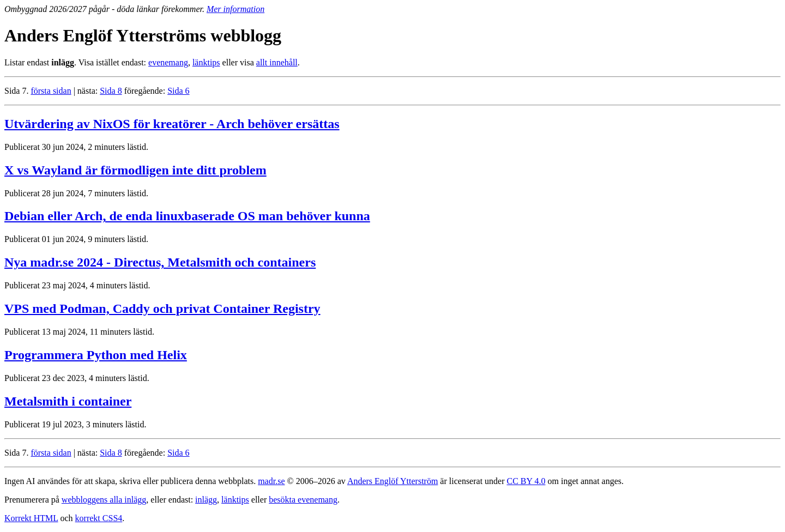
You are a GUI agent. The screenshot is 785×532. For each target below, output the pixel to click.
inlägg (206, 500)
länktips (206, 62)
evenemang (168, 62)
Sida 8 (111, 91)
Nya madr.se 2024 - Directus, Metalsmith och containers (160, 262)
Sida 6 (178, 91)
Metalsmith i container (68, 401)
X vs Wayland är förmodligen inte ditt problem (135, 170)
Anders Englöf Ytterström (392, 481)
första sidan (51, 91)
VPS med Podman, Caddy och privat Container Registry (162, 309)
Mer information (235, 9)
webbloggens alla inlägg (104, 500)
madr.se (271, 481)
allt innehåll (277, 62)
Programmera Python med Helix (96, 355)
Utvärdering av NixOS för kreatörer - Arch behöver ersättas (172, 124)
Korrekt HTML (31, 518)
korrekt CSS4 (99, 518)
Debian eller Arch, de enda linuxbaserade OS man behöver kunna (187, 216)
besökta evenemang (303, 500)
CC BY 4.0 (526, 481)
